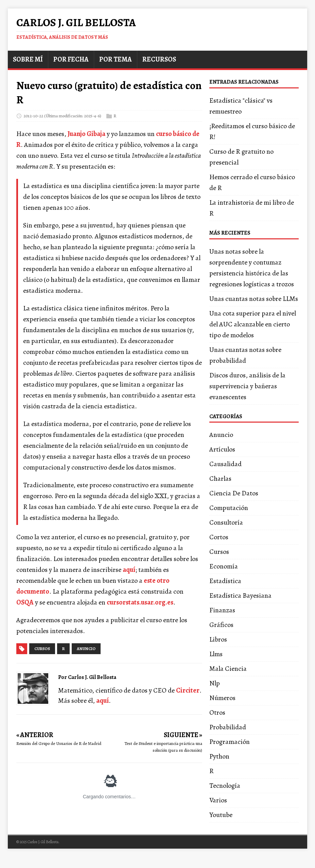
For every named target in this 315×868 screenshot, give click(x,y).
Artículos (222, 449)
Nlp (215, 683)
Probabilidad (228, 727)
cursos (42, 649)
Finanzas (222, 610)
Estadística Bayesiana (240, 595)
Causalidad (225, 464)
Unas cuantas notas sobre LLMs (254, 299)
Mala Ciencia (228, 669)
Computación (229, 508)
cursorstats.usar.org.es (140, 602)
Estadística (225, 581)
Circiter (188, 690)
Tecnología (225, 786)
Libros (218, 639)
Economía (224, 566)
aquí (129, 570)
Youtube (221, 815)
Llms (216, 654)
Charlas (220, 479)
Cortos (219, 537)
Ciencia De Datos (234, 493)
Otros (217, 712)
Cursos (219, 552)
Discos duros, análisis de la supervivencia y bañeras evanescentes (247, 386)
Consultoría (226, 522)
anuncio (86, 649)
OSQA (25, 602)
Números (222, 698)
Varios (218, 800)
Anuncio (221, 435)
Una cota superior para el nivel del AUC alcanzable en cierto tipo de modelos (253, 324)
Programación (230, 742)
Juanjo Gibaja (86, 134)
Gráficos (221, 625)
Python (219, 756)
